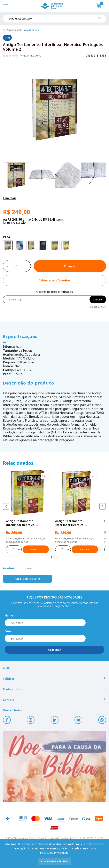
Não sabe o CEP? (97, 307)
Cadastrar (54, 650)
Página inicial (14, 30)
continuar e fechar (54, 861)
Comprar (70, 266)
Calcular (98, 300)
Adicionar (36, 549)
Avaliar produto (31, 56)
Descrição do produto (28, 383)
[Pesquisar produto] (100, 20)
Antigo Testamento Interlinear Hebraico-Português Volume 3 (21, 523)
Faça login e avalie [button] (27, 579)
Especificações (20, 336)
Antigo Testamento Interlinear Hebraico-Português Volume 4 (70, 523)
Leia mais (10, 198)
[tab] (51, 557)
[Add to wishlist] (54, 280)
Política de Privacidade (54, 853)
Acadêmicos (31, 30)
